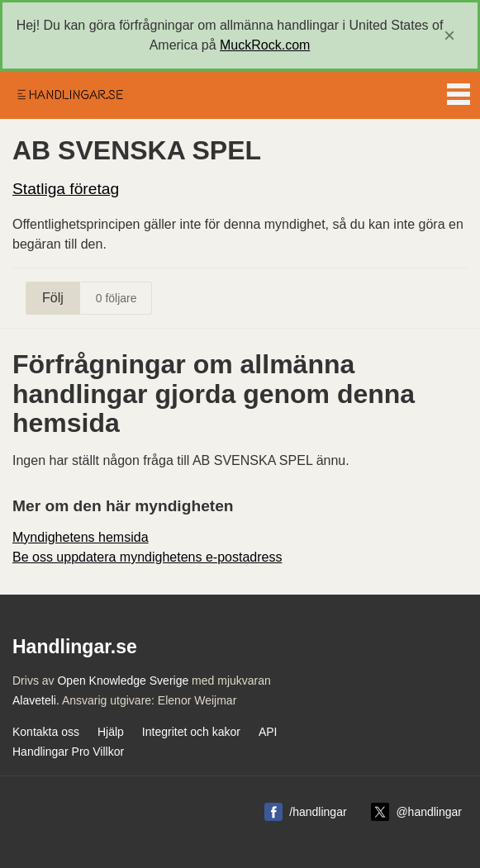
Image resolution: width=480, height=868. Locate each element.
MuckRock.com (265, 45)
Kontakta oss (46, 732)
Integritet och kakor (191, 732)
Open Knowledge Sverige (123, 681)
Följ (53, 298)
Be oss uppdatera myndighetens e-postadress (147, 557)
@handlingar (429, 812)
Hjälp (111, 732)
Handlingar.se (69, 95)
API (268, 732)
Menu (459, 91)
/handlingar (318, 812)
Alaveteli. (36, 700)
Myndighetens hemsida (81, 537)
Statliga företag (66, 189)
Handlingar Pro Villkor (68, 752)
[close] (449, 36)
